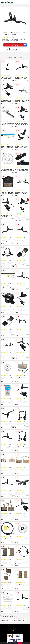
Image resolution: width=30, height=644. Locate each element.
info (13, 81)
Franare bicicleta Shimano (9, 620)
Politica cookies (15, 630)
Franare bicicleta (21, 620)
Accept (20, 643)
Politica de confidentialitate (20, 629)
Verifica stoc (19, 45)
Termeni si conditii (8, 629)
